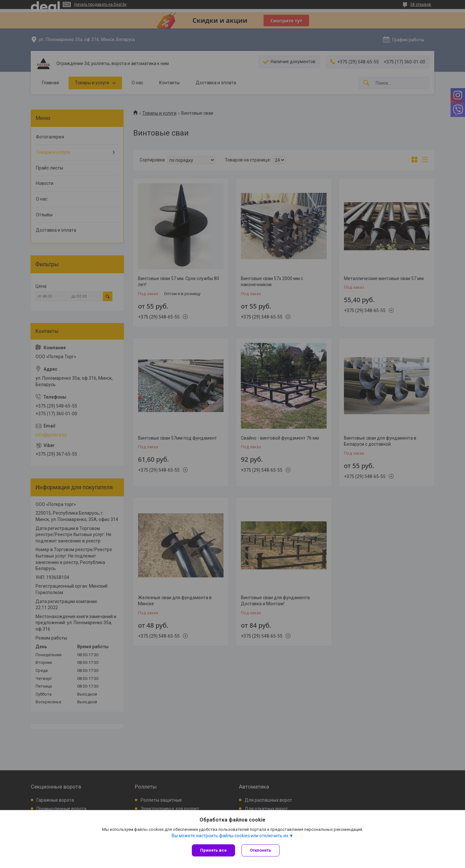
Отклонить (261, 850)
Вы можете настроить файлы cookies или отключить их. (230, 836)
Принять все (213, 850)
